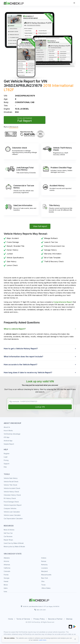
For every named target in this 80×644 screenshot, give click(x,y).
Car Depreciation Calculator (13, 519)
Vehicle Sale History (11, 478)
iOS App (7, 437)
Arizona (6, 561)
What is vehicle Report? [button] (15, 329)
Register (7, 454)
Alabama (7, 558)
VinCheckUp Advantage (12, 434)
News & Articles (9, 530)
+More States (46, 588)
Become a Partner (55, 619)
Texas (43, 585)
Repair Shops (8, 540)
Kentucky (44, 565)
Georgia (7, 578)
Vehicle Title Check (10, 485)
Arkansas (7, 565)
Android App (8, 441)
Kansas (44, 561)
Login (6, 457)
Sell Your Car (8, 533)
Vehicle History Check (11, 492)
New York (45, 578)
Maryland (44, 571)
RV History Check (10, 498)
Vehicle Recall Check (11, 482)
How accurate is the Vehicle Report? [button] (21, 365)
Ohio (43, 581)
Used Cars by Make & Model (14, 543)
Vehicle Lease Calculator (12, 515)
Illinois (6, 585)
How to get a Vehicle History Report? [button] (21, 349)
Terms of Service (23, 619)
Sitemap (69, 619)
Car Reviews (8, 536)
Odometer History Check (12, 495)
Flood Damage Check (11, 502)
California (7, 568)
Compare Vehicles (10, 508)
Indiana (44, 558)
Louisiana (44, 568)
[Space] (39, 600)
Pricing (6, 460)
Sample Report (9, 444)
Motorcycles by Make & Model (14, 547)
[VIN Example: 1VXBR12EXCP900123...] (40, 401)
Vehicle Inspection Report (13, 505)
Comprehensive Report (63, 302)
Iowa (5, 591)
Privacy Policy (39, 619)
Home (11, 619)
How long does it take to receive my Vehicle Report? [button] (28, 372)
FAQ (5, 467)
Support (7, 464)
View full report (40, 226)
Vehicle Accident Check (12, 488)
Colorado (7, 571)
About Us (7, 427)
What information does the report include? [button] (23, 357)
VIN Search (14, 127)
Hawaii (6, 581)
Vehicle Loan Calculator (12, 512)
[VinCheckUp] (14, 3)
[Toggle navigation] (74, 3)
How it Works (8, 431)
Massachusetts (46, 575)
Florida (6, 575)
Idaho (6, 588)
